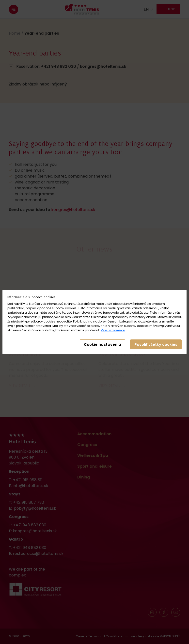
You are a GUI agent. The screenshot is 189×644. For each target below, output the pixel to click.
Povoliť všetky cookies (156, 344)
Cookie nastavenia (102, 344)
